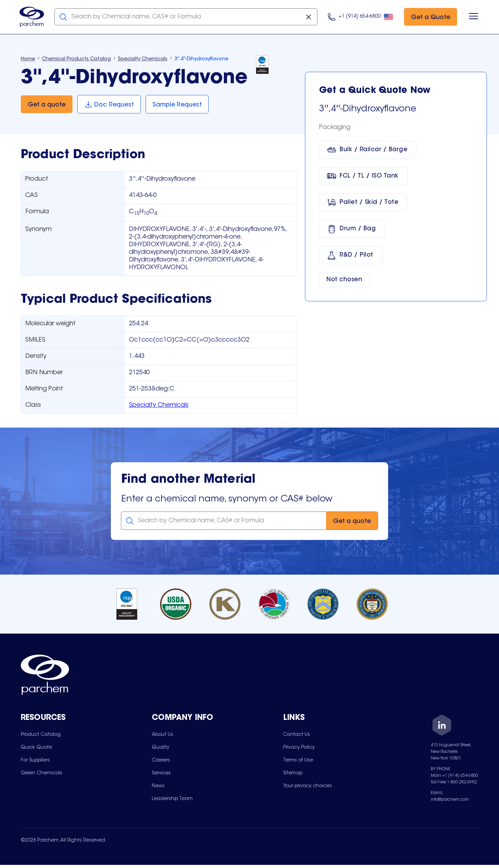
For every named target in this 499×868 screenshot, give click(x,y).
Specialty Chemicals (159, 406)
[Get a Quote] (429, 18)
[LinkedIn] (442, 727)
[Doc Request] (109, 105)
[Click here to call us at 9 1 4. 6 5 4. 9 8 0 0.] (359, 18)
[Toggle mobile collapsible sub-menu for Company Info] (217, 719)
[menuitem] (41, 736)
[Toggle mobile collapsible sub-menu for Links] (349, 719)
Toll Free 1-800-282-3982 (454, 783)
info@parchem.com (450, 800)
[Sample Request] (178, 105)
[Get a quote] (47, 105)
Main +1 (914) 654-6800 (454, 776)
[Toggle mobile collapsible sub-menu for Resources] (86, 719)
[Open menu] (472, 17)
